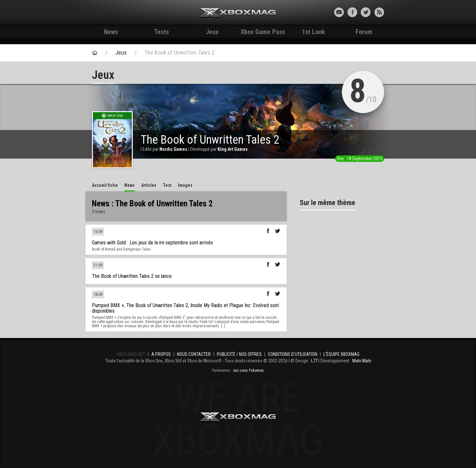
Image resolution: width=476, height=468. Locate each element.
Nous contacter (194, 354)
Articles (149, 185)
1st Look (313, 32)
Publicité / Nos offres (239, 354)
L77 (314, 361)
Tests (162, 32)
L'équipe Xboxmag (341, 354)
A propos (161, 354)
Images (185, 185)
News (111, 32)
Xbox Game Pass (263, 32)
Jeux (212, 32)
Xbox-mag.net (238, 13)
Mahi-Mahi (362, 361)
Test (167, 185)
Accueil (105, 185)
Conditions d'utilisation (293, 354)
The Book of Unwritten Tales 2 (180, 53)
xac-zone (240, 370)
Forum (364, 32)
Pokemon (256, 370)
